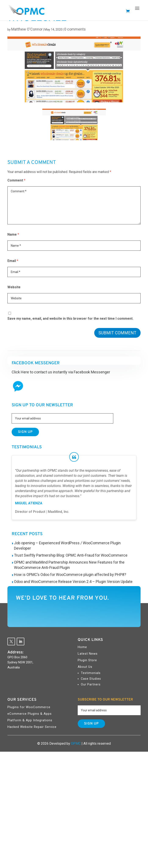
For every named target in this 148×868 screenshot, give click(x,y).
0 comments (75, 29)
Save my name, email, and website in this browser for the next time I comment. (70, 319)
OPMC (76, 743)
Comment (16, 180)
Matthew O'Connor (27, 29)
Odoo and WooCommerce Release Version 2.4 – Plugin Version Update (73, 582)
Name (13, 234)
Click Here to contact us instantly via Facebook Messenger (61, 372)
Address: (15, 652)
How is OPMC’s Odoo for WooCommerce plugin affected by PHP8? (70, 575)
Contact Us (33, 613)
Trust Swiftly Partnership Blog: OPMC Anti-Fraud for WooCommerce (71, 555)
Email (13, 261)
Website (14, 287)
